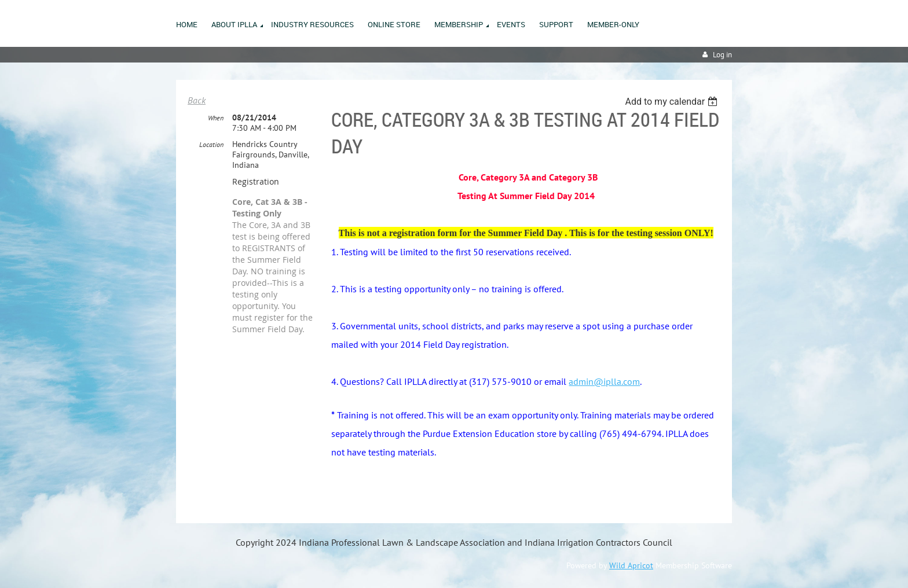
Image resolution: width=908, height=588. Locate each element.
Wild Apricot (631, 565)
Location (211, 144)
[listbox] (673, 102)
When (216, 118)
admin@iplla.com (604, 381)
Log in (722, 55)
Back (197, 100)
